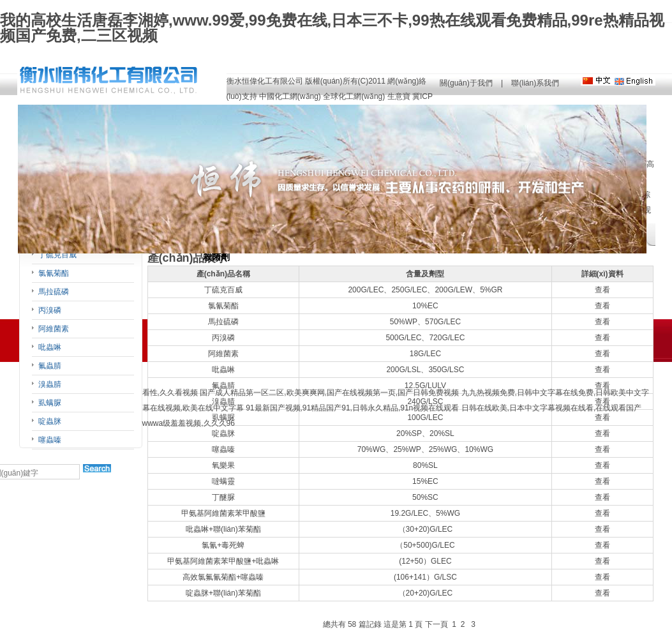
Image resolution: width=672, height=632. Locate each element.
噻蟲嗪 (50, 440)
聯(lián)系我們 (535, 83)
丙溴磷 (50, 310)
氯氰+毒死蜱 (223, 545)
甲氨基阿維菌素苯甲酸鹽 (223, 513)
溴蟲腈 (50, 384)
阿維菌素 (54, 329)
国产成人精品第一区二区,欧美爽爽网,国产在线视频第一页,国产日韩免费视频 (329, 393)
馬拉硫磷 (54, 292)
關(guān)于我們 (466, 83)
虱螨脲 (50, 403)
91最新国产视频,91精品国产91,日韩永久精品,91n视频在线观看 (352, 408)
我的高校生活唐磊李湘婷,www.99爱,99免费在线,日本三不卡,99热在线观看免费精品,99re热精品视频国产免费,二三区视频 (332, 28)
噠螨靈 (223, 481)
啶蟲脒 (50, 421)
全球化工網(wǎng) (354, 96)
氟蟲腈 (50, 366)
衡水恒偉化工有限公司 (265, 81)
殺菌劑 (216, 257)
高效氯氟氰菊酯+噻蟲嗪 (223, 577)
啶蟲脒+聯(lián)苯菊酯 (223, 593)
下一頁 (437, 624)
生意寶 (399, 96)
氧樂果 (223, 465)
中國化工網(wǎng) (290, 96)
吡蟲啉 (50, 347)
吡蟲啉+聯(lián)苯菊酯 (223, 529)
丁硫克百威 (57, 255)
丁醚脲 (223, 497)
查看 (602, 290)
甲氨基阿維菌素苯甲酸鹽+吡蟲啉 (223, 561)
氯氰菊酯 (54, 273)
